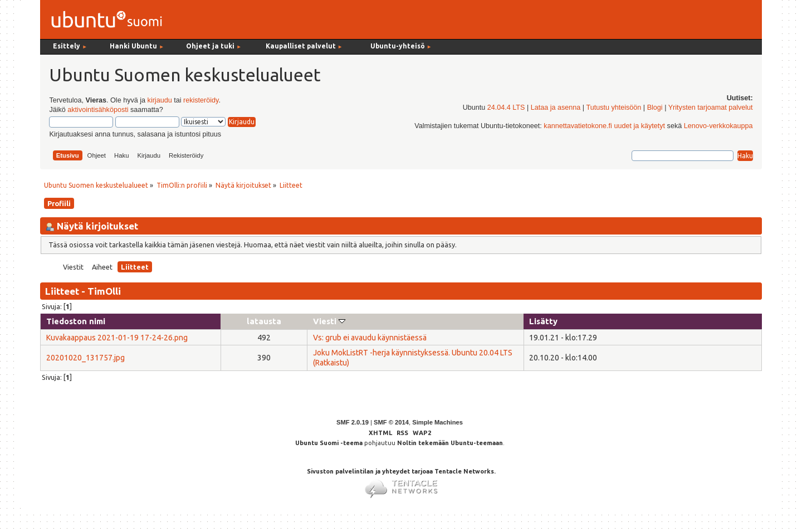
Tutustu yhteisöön (613, 108)
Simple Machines (437, 422)
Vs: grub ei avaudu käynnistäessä (370, 338)
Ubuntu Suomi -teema (329, 443)
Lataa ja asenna (556, 108)
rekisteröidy (201, 100)
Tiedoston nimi (76, 321)
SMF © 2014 (391, 422)
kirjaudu (160, 100)
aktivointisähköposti (98, 110)
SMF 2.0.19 (353, 422)
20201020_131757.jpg (85, 358)
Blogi (655, 108)
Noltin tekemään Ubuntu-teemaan (450, 443)
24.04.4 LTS (506, 108)
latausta (264, 321)
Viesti (329, 321)
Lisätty (543, 321)
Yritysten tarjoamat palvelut (711, 108)
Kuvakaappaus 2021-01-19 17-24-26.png (117, 338)
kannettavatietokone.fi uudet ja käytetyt (604, 126)
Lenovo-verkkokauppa (718, 126)
